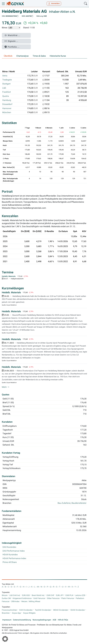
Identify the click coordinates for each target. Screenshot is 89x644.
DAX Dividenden (26, 610)
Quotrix (6, 96)
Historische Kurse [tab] (58, 56)
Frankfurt (7, 92)
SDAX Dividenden (78, 610)
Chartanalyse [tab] (22, 56)
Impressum (7, 620)
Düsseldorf (7, 104)
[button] (5, 639)
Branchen (6, 613)
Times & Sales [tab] (39, 56)
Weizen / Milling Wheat (31, 601)
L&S (4, 88)
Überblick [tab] (8, 56)
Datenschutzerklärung (22, 620)
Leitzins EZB (80, 595)
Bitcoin (5, 595)
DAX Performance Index (14, 551)
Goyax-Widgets (29, 613)
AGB (54, 620)
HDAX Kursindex (10, 555)
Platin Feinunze (68, 598)
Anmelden (54, 3)
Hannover (7, 108)
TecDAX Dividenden (43, 610)
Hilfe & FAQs (63, 620)
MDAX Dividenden (61, 610)
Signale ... (11, 41)
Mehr (6, 387)
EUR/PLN (69, 595)
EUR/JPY (60, 595)
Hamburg (7, 100)
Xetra (5, 76)
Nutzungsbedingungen (42, 620)
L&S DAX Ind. (15, 595)
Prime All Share (10, 562)
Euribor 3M (6, 598)
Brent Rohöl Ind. (38, 595)
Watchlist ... (12, 35)
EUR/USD (26, 595)
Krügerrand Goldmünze (22, 598)
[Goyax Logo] (15, 4)
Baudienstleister (79, 503)
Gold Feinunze (39, 598)
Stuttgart (6, 84)
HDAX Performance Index (14, 558)
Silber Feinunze (53, 598)
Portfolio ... (12, 47)
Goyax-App (16, 613)
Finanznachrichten (9, 610)
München (7, 112)
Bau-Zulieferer (64, 503)
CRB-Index (15, 601)
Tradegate (7, 80)
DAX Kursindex (9, 547)
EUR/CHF (50, 595)
